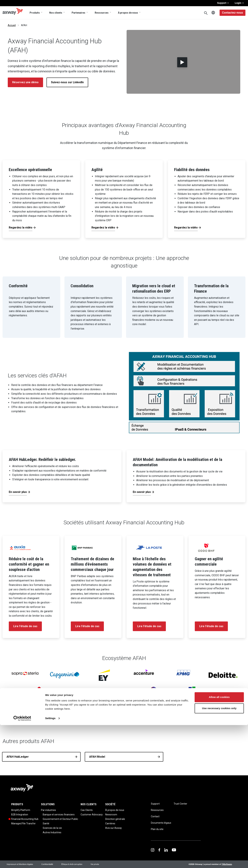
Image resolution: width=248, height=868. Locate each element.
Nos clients (56, 13)
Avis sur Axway (113, 828)
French (213, 13)
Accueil (12, 25)
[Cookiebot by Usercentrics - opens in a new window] (22, 861)
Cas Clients (87, 810)
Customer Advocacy (92, 815)
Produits (35, 13)
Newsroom (111, 815)
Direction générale (115, 819)
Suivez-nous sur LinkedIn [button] (67, 82)
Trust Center (180, 804)
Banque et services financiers (59, 815)
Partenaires (78, 13)
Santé (46, 823)
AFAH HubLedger (18, 757)
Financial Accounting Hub (25, 819)
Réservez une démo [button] (25, 82)
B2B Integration (20, 815)
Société (110, 804)
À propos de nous (128, 13)
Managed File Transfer (23, 823)
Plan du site (157, 829)
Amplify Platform (21, 810)
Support (223, 3)
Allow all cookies (219, 840)
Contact (155, 816)
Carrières (110, 823)
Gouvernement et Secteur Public (60, 819)
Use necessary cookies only (219, 851)
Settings (50, 861)
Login (239, 3)
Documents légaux (161, 823)
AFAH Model (97, 757)
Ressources (102, 13)
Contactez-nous (232, 13)
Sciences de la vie (52, 828)
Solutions (48, 804)
